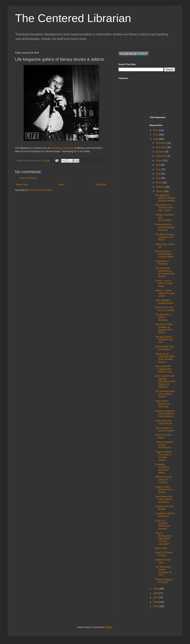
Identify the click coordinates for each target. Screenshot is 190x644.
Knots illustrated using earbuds (164, 422)
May (158, 174)
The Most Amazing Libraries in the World (165, 237)
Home (62, 185)
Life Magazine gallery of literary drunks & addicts (165, 198)
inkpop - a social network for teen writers (165, 293)
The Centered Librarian (73, 18)
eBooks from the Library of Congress (163, 480)
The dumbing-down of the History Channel (165, 394)
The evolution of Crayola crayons (165, 429)
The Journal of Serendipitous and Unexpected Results (165, 272)
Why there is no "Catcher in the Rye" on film (164, 208)
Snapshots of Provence (162, 262)
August (160, 161)
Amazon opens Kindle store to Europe (164, 490)
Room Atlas (161, 548)
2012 (156, 130)
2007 (156, 598)
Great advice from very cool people (165, 309)
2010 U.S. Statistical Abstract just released (163, 525)
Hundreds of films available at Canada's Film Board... (164, 328)
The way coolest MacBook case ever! (164, 340)
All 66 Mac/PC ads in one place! (165, 348)
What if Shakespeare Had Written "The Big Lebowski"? (163, 539)
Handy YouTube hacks (163, 436)
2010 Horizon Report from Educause (163, 404)
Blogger (108, 627)
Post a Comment (28, 178)
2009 (156, 589)
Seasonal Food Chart (163, 561)
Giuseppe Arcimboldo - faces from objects (163, 468)
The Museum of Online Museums (163, 317)
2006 (156, 602)
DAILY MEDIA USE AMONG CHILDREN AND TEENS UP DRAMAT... (165, 382)
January (160, 191)
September (162, 156)
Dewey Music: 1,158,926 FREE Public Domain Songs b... (165, 358)
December (161, 143)
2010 (156, 139)
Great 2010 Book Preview (164, 554)
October (160, 152)
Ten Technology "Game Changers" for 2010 (164, 571)
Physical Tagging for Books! (164, 581)
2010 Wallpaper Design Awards (164, 302)
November (161, 147)
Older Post (101, 185)
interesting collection (62, 148)
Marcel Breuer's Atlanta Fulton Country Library (164, 254)
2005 (156, 606)
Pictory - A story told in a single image (164, 283)
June (158, 169)
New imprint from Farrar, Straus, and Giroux (164, 499)
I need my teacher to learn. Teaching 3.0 (164, 445)
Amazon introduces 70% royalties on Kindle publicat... (165, 414)
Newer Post (22, 185)
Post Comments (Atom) (41, 190)
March (159, 183)
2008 (156, 593)
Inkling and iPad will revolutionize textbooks (165, 227)
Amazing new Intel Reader (164, 508)
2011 (156, 135)
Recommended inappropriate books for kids (164, 369)
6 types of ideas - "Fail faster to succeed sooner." (164, 456)
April (158, 178)
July (158, 165)
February (161, 187)
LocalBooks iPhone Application (165, 515)
